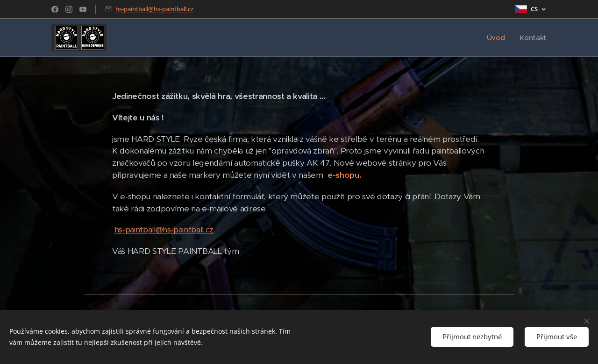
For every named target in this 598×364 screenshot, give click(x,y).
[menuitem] (497, 38)
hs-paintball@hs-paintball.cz (154, 9)
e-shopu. (344, 175)
